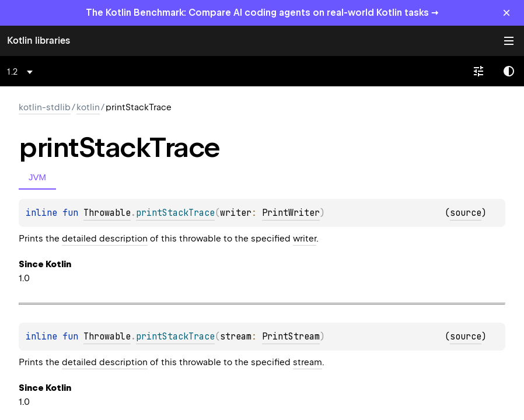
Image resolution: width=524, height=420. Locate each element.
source (466, 213)
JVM (37, 177)
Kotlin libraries (39, 41)
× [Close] (506, 13)
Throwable (107, 213)
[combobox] (22, 72)
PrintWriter (291, 213)
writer (305, 239)
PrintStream (291, 337)
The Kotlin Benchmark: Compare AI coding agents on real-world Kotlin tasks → (262, 13)
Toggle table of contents (509, 41)
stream (308, 362)
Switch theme (509, 71)
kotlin (88, 107)
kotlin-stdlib (45, 107)
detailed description (105, 239)
